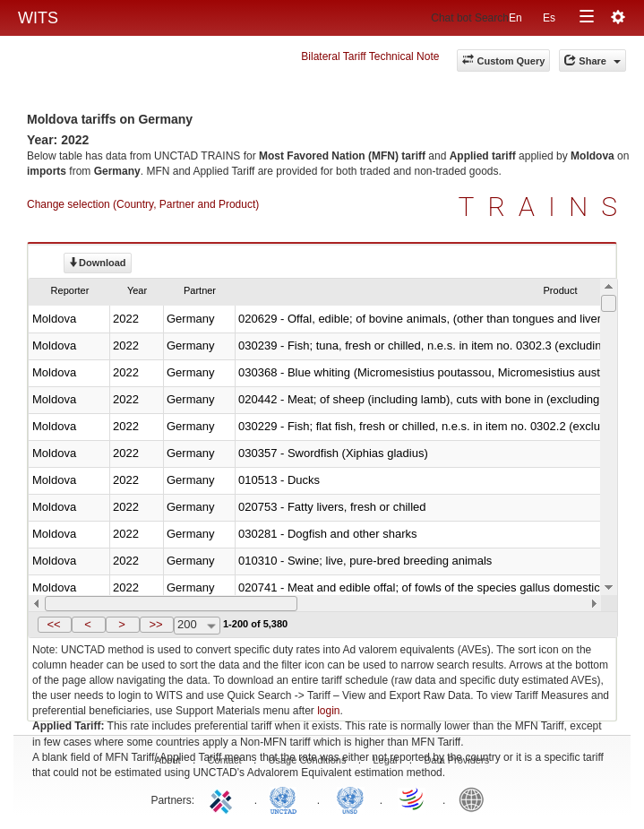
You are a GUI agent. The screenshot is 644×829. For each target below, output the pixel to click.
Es (549, 18)
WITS (38, 18)
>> (155, 624)
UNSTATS (350, 799)
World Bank (476, 799)
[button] (55, 625)
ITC (224, 799)
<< (53, 624)
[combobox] (197, 626)
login (328, 711)
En (515, 18)
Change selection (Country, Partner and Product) (143, 204)
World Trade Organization (413, 799)
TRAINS (545, 207)
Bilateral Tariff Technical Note (370, 56)
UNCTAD (287, 799)
